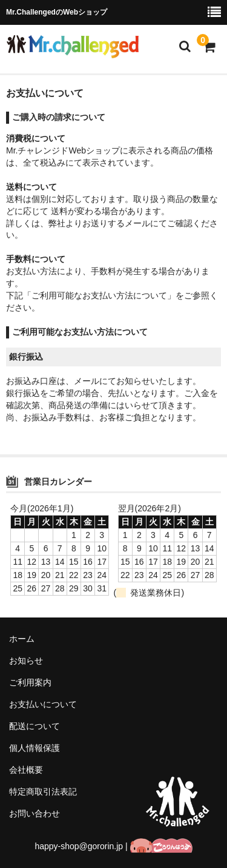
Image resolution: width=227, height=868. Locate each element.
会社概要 (26, 770)
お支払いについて (43, 704)
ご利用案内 (30, 682)
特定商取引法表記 (43, 792)
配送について (35, 726)
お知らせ (26, 661)
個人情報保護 (35, 748)
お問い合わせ (35, 813)
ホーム (22, 639)
